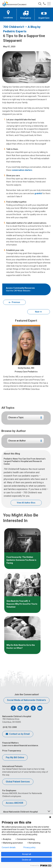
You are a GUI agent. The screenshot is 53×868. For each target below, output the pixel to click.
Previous (14, 302)
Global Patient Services (18, 782)
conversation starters (22, 170)
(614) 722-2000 (9, 727)
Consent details (9, 847)
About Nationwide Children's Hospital (20, 812)
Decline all (26, 860)
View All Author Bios (26, 503)
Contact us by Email (18, 734)
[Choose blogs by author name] (26, 442)
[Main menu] (49, 4)
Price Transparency (12, 751)
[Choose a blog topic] (26, 419)
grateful (38, 193)
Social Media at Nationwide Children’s (26, 700)
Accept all (27, 854)
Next (38, 312)
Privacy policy (29, 847)
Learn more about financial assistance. (20, 745)
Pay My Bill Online (15, 757)
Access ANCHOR (14, 803)
